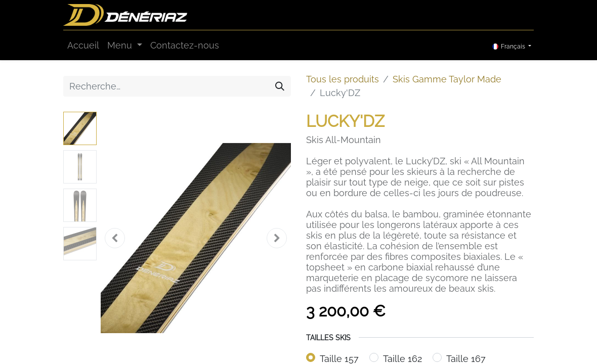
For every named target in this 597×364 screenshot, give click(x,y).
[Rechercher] (280, 86)
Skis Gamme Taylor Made (447, 79)
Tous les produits (343, 79)
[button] (115, 238)
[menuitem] (83, 45)
